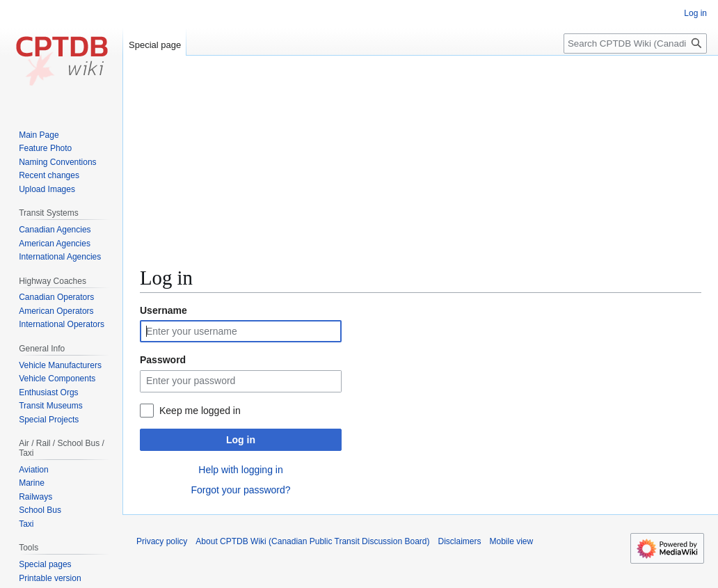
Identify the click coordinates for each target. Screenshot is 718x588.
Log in (241, 440)
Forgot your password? (240, 490)
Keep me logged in (200, 411)
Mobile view (512, 541)
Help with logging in (240, 470)
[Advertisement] (421, 167)
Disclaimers (460, 541)
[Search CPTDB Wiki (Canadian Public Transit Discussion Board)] (635, 43)
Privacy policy (162, 541)
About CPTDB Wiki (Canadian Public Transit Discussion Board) (312, 541)
